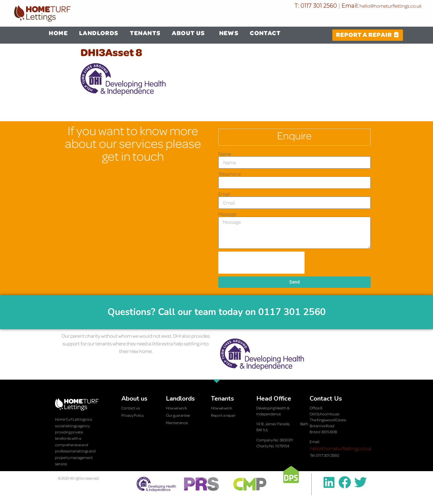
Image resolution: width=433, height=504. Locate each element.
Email (224, 194)
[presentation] (261, 263)
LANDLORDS (99, 33)
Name (225, 154)
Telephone (230, 174)
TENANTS (145, 33)
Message (227, 214)
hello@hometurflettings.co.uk (390, 6)
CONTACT (265, 33)
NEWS (229, 33)
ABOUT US (190, 33)
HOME (58, 33)
